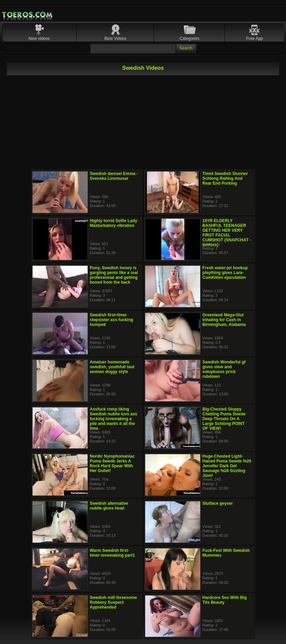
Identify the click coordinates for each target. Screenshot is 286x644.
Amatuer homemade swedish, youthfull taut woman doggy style (112, 367)
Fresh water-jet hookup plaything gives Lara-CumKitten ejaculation (225, 273)
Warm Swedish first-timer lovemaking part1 (112, 553)
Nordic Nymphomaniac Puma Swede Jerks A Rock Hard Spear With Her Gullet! (112, 463)
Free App (255, 39)
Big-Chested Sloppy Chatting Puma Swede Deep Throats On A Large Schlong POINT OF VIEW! (224, 419)
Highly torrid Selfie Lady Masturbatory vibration (114, 223)
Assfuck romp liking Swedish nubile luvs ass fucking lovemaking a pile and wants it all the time (114, 419)
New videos (39, 39)
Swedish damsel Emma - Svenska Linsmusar (114, 176)
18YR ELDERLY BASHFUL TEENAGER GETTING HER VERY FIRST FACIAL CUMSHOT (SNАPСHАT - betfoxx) (227, 233)
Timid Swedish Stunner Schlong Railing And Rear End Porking (225, 178)
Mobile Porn (28, 15)
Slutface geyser (218, 503)
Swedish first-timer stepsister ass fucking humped (112, 320)
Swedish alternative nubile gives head (109, 506)
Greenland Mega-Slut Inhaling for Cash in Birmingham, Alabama (224, 320)
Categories (190, 39)
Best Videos (115, 39)
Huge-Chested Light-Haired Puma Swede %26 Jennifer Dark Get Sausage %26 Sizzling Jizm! (227, 466)
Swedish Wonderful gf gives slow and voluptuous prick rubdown (224, 369)
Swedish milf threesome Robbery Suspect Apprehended (113, 602)
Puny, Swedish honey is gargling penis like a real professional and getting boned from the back (114, 275)
